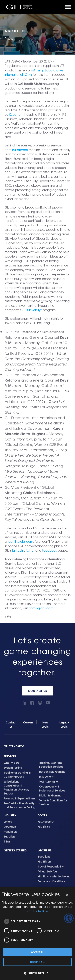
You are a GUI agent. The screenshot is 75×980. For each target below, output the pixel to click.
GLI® (20, 7)
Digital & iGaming (50, 795)
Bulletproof (20, 150)
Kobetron (16, 114)
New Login (45, 724)
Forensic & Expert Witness (20, 798)
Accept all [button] (37, 952)
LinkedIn (18, 550)
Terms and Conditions (52, 881)
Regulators (10, 831)
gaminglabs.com (21, 541)
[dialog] (37, 933)
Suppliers (9, 836)
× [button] (67, 895)
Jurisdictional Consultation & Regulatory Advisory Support (17, 787)
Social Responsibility (51, 866)
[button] (37, 973)
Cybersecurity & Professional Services (52, 788)
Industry (10, 815)
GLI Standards (14, 746)
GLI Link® (44, 826)
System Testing (13, 767)
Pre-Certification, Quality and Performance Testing (19, 805)
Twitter (30, 550)
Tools (42, 815)
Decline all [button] (37, 962)
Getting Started (15, 850)
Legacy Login (64, 724)
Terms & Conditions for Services (53, 802)
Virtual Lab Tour (48, 871)
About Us (45, 850)
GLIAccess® (46, 821)
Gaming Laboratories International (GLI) (34, 73)
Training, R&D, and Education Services (51, 765)
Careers (28, 722)
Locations (44, 856)
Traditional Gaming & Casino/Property (17, 774)
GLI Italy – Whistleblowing (54, 876)
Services (10, 756)
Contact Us (37, 691)
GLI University (32, 310)
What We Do (12, 763)
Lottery (8, 821)
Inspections (46, 776)
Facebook (49, 550)
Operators (10, 826)
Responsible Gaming (52, 771)
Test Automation (49, 781)
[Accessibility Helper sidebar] (69, 918)
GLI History (45, 861)
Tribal (7, 841)
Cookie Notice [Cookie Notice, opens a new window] (37, 911)
